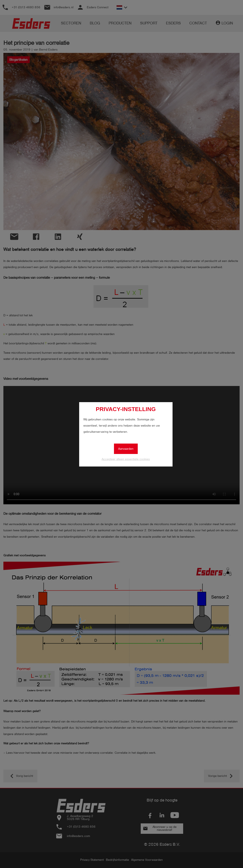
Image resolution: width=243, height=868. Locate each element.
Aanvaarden (126, 449)
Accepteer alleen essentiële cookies (126, 459)
